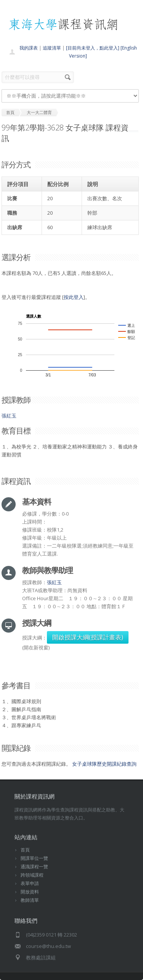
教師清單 (30, 900)
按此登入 (74, 297)
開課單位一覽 (34, 858)
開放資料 (30, 892)
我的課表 (29, 48)
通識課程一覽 (34, 867)
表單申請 (30, 883)
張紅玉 (9, 416)
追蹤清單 (52, 48)
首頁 (25, 850)
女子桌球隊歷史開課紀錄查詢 (104, 764)
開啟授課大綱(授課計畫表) (88, 637)
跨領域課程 (32, 875)
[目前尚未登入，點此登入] (93, 48)
